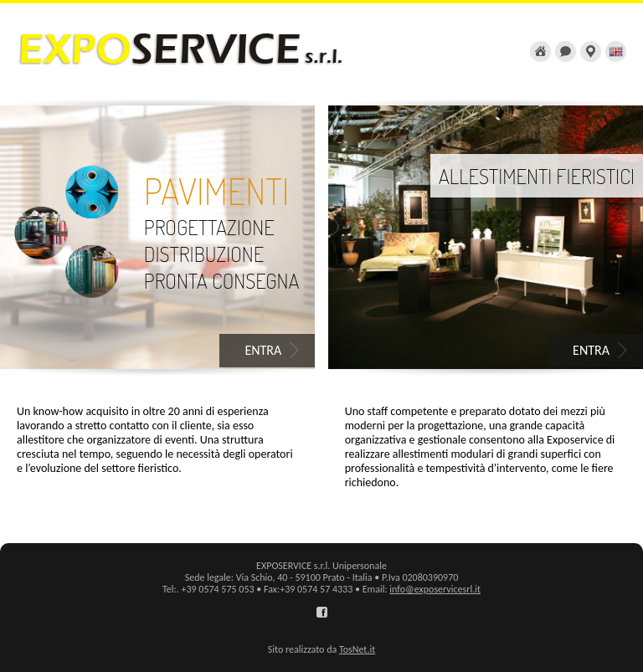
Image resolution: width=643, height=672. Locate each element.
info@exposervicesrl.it (435, 589)
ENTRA (263, 350)
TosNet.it (357, 649)
